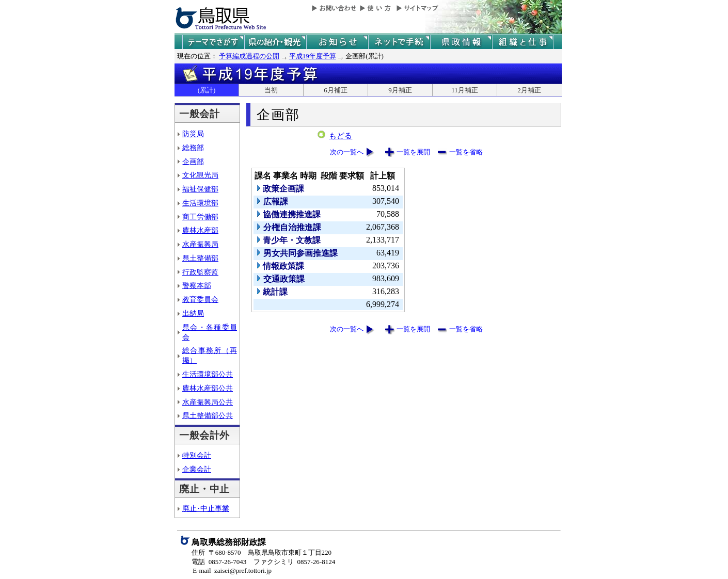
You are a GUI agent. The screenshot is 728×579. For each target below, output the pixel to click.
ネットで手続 (399, 42)
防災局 (193, 134)
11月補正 (465, 90)
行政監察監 (200, 272)
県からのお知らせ (337, 42)
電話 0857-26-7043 (219, 562)
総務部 (193, 148)
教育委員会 (200, 299)
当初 (271, 90)
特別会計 (197, 455)
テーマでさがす (213, 42)
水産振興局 (200, 244)
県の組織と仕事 (523, 42)
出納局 (193, 313)
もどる (341, 136)
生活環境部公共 (208, 374)
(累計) (207, 90)
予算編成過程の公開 (249, 56)
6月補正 (336, 90)
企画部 (193, 162)
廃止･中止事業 (206, 508)
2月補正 (529, 90)
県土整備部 (200, 258)
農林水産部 (200, 230)
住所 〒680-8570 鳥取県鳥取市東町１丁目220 (262, 552)
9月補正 (400, 90)
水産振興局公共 (208, 402)
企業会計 (197, 469)
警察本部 (197, 285)
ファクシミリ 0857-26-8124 (294, 562)
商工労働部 (200, 217)
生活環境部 (200, 203)
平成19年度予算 (313, 56)
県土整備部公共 (208, 415)
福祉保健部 (200, 189)
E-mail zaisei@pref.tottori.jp (232, 570)
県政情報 (461, 42)
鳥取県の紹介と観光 (275, 42)
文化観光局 (200, 175)
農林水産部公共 (208, 388)
